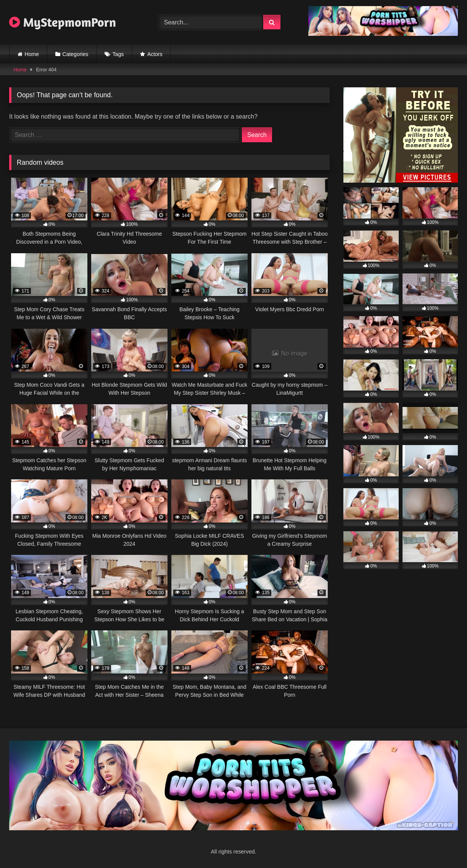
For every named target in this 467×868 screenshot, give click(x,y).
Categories (76, 54)
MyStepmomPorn (63, 22)
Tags (118, 54)
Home (32, 54)
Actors (155, 54)
